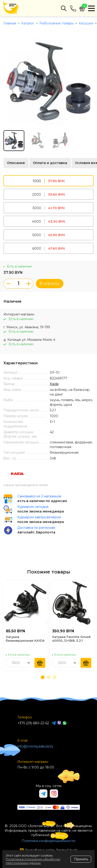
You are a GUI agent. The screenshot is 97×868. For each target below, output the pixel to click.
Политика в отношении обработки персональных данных (33, 861)
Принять (81, 859)
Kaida (54, 384)
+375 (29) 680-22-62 (33, 723)
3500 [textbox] (16, 663)
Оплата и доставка (50, 163)
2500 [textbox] (62, 663)
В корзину (50, 283)
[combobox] (19, 663)
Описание (16, 163)
